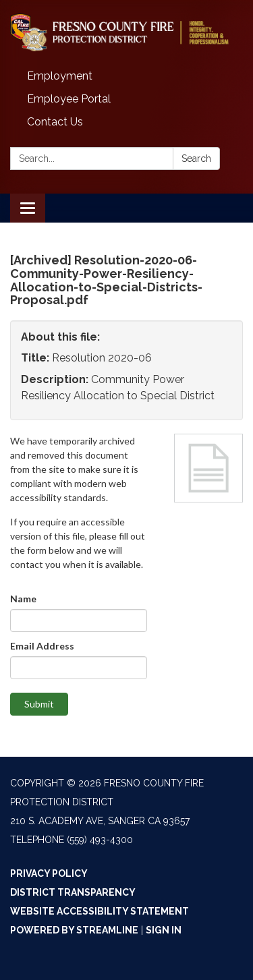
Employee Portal (69, 99)
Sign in (164, 930)
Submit (39, 704)
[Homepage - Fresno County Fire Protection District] (126, 32)
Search (196, 158)
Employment (60, 76)
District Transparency (73, 892)
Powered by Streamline (74, 930)
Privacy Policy (49, 873)
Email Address (42, 646)
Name (23, 599)
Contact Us (55, 122)
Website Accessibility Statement (100, 911)
